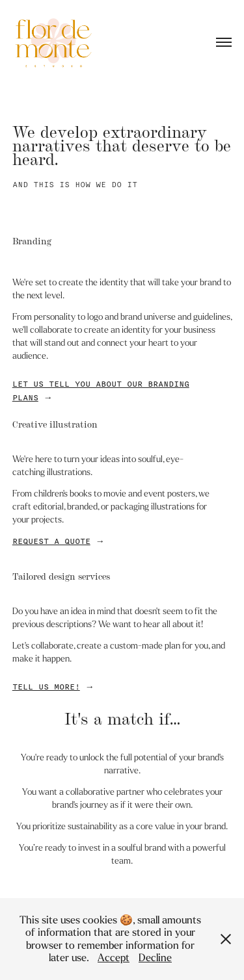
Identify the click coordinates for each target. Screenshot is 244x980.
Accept (114, 957)
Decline (155, 957)
